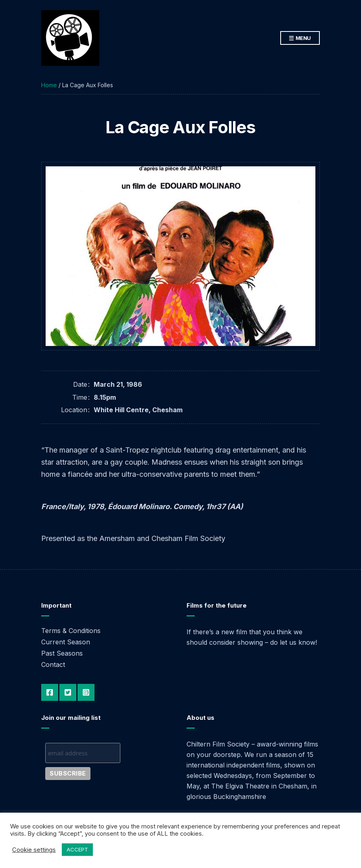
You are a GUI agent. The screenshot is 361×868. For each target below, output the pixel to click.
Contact (53, 665)
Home (49, 85)
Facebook (50, 692)
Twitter (68, 692)
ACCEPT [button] (77, 849)
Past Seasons (62, 653)
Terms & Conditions (71, 631)
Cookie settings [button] (34, 850)
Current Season (66, 642)
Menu (300, 38)
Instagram (86, 692)
